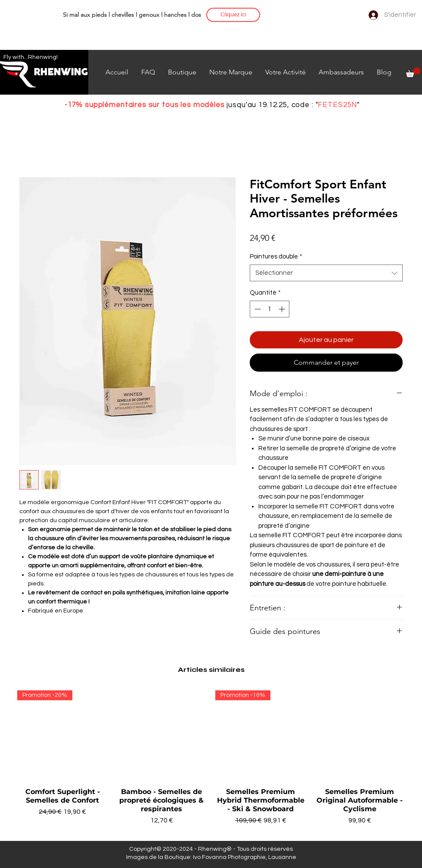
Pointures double (276, 257)
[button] (413, 72)
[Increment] (283, 309)
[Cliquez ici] (233, 15)
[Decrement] (257, 309)
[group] (211, 762)
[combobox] (326, 273)
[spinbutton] (270, 309)
